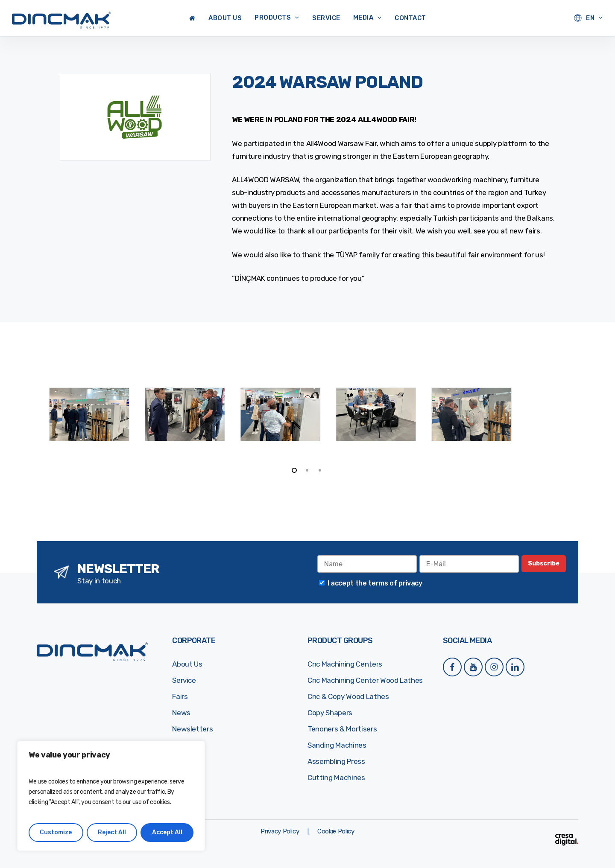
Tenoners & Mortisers (342, 729)
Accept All (167, 832)
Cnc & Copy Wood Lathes (348, 696)
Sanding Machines (337, 745)
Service (184, 680)
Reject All (112, 832)
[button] (280, 831)
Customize (56, 832)
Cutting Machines (336, 778)
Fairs (180, 696)
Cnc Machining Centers (345, 664)
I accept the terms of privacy (375, 583)
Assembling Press (336, 761)
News (181, 713)
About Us (187, 664)
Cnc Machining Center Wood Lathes (365, 680)
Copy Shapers (330, 713)
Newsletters (192, 729)
